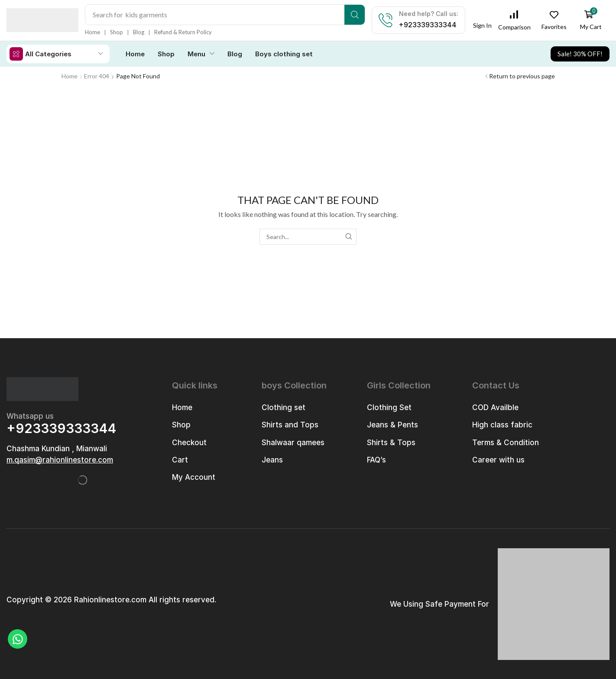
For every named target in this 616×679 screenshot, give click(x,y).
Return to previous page (522, 76)
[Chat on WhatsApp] (18, 639)
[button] (483, 23)
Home (70, 76)
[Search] (355, 15)
